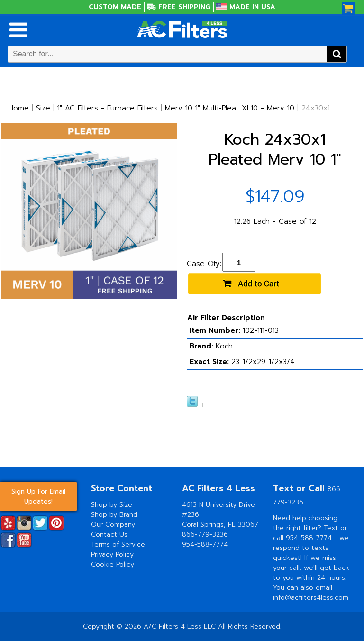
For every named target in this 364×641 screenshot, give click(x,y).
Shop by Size (112, 505)
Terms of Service (118, 545)
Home (19, 108)
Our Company (113, 525)
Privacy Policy (112, 554)
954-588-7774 (205, 545)
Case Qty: (204, 264)
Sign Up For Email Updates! (38, 496)
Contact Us (109, 535)
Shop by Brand (114, 515)
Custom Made (115, 7)
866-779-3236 (205, 535)
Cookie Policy (113, 564)
